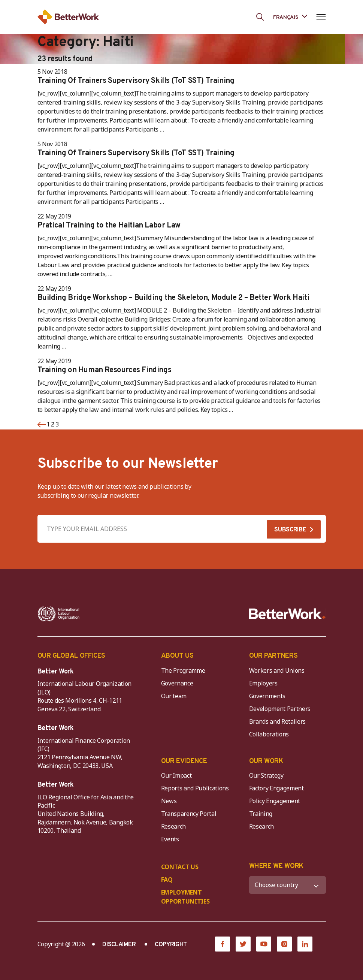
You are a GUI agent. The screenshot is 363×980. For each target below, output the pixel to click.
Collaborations (269, 734)
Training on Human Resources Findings (105, 370)
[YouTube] (264, 944)
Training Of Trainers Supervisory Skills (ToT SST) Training (136, 81)
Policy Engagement (276, 801)
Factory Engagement (276, 788)
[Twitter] (243, 944)
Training (261, 814)
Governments (267, 696)
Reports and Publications (195, 788)
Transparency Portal (189, 814)
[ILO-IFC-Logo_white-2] (59, 614)
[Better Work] (287, 614)
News (169, 801)
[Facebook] (223, 944)
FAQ (167, 880)
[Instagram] (284, 944)
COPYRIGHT (171, 945)
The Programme (183, 670)
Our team (174, 696)
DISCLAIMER (119, 945)
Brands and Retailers (278, 721)
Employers (263, 683)
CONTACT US (180, 867)
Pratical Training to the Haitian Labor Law (109, 226)
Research (173, 826)
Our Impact (176, 775)
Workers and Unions (277, 670)
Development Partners (280, 709)
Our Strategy (266, 775)
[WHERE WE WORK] (288, 885)
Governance (177, 683)
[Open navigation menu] (321, 17)
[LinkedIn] (305, 944)
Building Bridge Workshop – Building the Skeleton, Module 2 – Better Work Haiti (173, 298)
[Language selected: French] (290, 17)
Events (170, 839)
